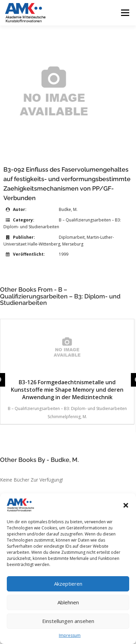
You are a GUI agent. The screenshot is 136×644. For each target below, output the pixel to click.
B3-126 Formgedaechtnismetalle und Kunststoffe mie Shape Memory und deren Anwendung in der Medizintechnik (67, 362)
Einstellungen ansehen (68, 621)
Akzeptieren (68, 584)
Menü (125, 13)
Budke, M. (68, 209)
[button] (126, 505)
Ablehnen (68, 602)
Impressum (70, 635)
